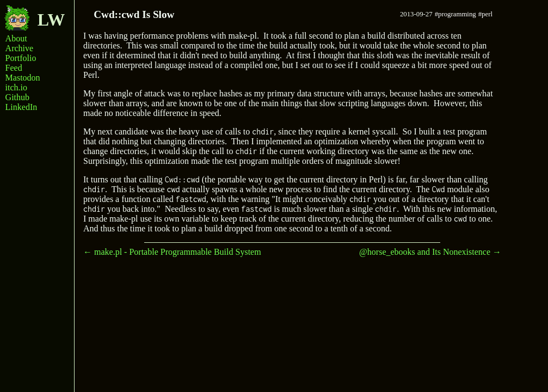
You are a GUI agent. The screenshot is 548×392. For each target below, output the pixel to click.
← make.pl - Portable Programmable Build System (172, 252)
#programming (455, 14)
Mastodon (23, 78)
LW (35, 17)
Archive (20, 48)
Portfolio (21, 58)
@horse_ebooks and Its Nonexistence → (430, 252)
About (16, 38)
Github (17, 97)
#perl (485, 14)
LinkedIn (21, 107)
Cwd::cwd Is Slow (134, 14)
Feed (14, 68)
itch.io (16, 87)
